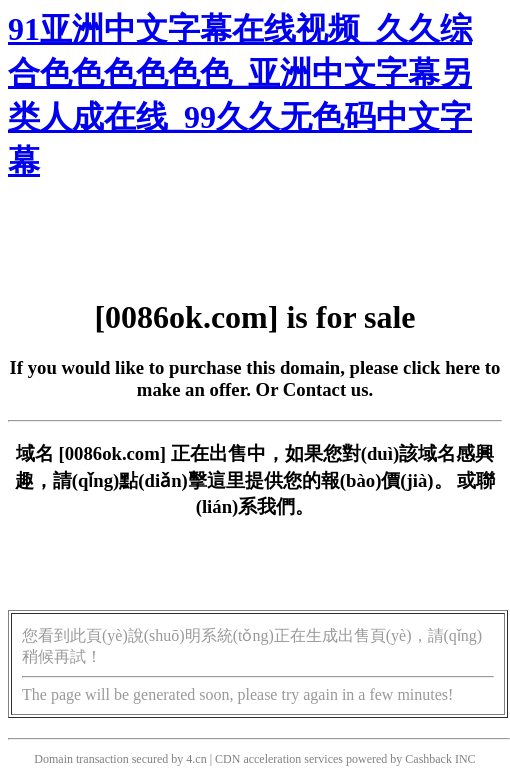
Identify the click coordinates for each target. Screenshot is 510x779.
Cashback (428, 759)
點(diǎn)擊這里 (181, 480)
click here (441, 367)
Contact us (326, 389)
